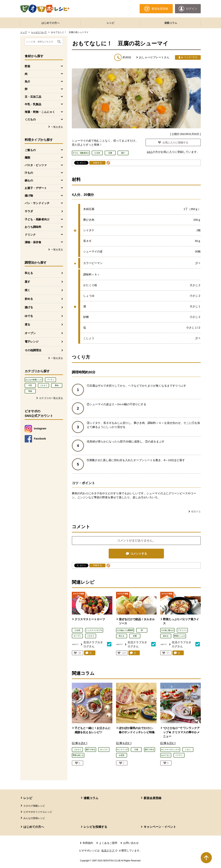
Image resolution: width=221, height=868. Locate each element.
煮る (27, 324)
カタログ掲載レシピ (34, 806)
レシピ (110, 23)
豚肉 (57, 385)
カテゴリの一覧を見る (51, 398)
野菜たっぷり (180, 636)
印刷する (97, 163)
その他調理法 (33, 350)
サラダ (29, 211)
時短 (30, 391)
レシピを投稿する (95, 827)
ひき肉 (77, 630)
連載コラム (171, 23)
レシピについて (39, 32)
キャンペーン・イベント (160, 827)
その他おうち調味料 (125, 630)
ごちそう (43, 385)
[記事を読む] (79, 743)
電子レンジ (32, 342)
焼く (27, 290)
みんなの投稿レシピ (34, 380)
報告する (196, 512)
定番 (135, 636)
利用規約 (88, 843)
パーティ (50, 380)
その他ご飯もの (167, 630)
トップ (24, 32)
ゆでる (29, 316)
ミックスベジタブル (94, 630)
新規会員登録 (152, 798)
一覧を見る (57, 127)
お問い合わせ (131, 843)
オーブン (30, 333)
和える (29, 273)
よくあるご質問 (108, 843)
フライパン (182, 630)
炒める (29, 299)
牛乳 (30, 385)
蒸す (27, 282)
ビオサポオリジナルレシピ (38, 812)
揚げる (29, 307)
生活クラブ (110, 850)
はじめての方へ (50, 23)
